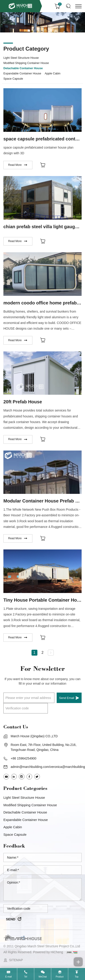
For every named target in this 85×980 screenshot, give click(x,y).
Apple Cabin (52, 73)
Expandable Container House (22, 73)
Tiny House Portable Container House (44, 600)
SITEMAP (16, 960)
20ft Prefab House (23, 402)
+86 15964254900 (23, 758)
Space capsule (13, 79)
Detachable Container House (23, 68)
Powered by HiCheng (48, 952)
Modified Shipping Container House (26, 63)
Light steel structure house (21, 58)
